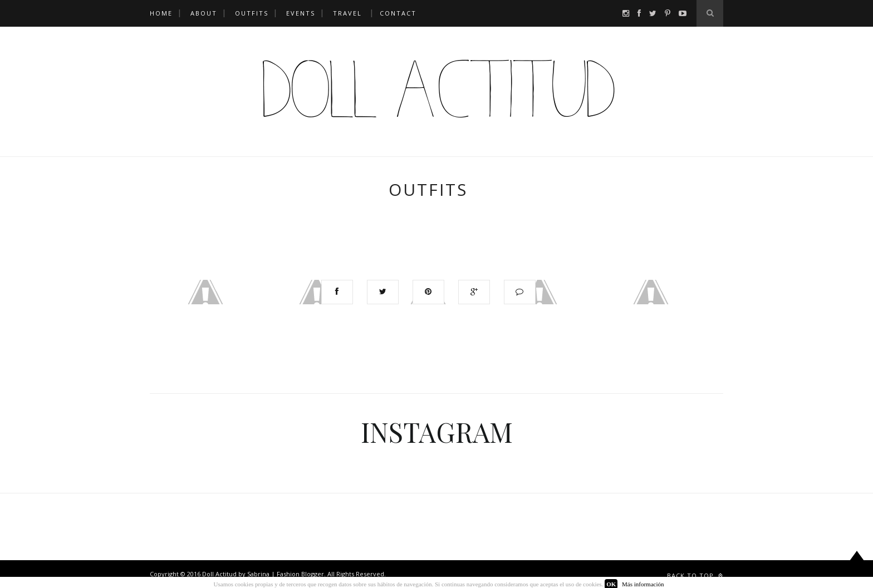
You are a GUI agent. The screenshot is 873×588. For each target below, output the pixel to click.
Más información (643, 584)
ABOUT (204, 13)
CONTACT (398, 13)
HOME (161, 13)
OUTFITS (252, 13)
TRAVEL (347, 13)
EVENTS (301, 13)
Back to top (695, 575)
